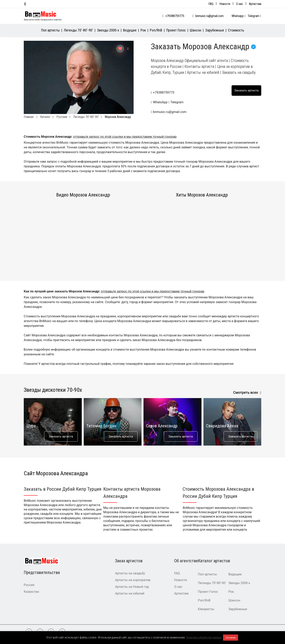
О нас (240, 4)
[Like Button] (120, 49)
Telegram (254, 16)
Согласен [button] (231, 638)
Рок (143, 30)
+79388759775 (175, 16)
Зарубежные (215, 30)
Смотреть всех (246, 392)
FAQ (211, 4)
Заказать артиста (61, 436)
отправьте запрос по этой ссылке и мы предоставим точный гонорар (125, 137)
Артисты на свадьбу (130, 573)
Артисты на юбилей (130, 593)
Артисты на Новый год (132, 587)
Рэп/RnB (156, 30)
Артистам (255, 4)
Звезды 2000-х (108, 30)
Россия (29, 585)
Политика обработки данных (204, 637)
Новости (225, 4)
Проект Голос (176, 30)
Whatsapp (239, 16)
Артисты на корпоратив (133, 580)
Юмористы (206, 609)
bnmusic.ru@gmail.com (209, 16)
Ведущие (130, 30)
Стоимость (236, 30)
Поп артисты (50, 30)
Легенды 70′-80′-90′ (78, 30)
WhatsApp (160, 102)
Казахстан (31, 592)
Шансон (196, 30)
